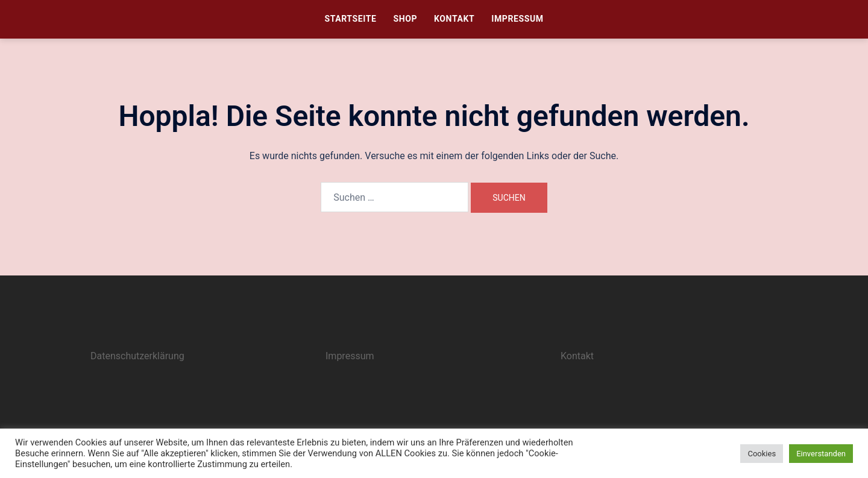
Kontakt (454, 19)
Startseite (350, 19)
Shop (405, 19)
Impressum (517, 19)
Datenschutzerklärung (137, 356)
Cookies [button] (762, 454)
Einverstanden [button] (821, 454)
